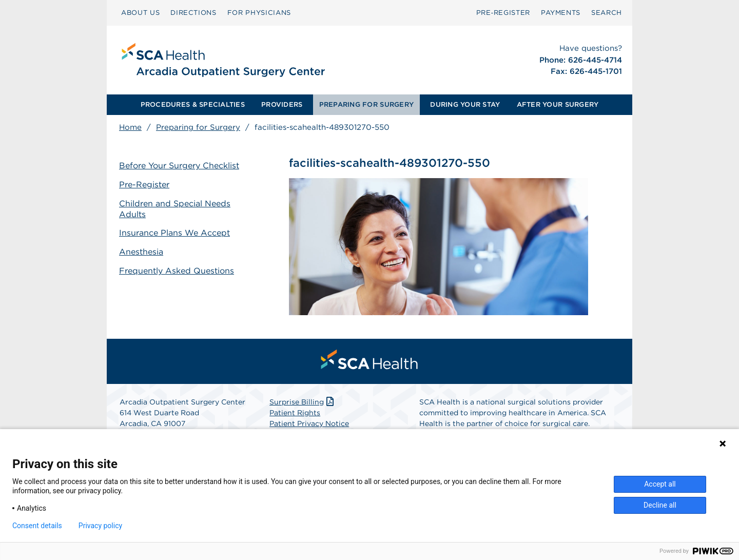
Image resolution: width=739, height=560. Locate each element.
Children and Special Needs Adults (175, 209)
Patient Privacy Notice (309, 423)
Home (130, 127)
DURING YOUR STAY (465, 104)
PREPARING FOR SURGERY (366, 104)
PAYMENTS (561, 13)
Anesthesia (141, 252)
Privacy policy (100, 526)
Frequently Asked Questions (177, 271)
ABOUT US (140, 13)
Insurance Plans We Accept (174, 233)
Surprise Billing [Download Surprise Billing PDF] (303, 402)
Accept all (660, 484)
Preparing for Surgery (198, 127)
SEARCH (607, 13)
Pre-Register (144, 185)
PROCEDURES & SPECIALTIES (193, 104)
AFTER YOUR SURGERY (558, 104)
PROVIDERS (282, 104)
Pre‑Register (503, 13)
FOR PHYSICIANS (259, 13)
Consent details (37, 526)
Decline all (660, 505)
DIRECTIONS (193, 13)
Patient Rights (295, 413)
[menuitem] (140, 13)
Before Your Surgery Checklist (179, 166)
